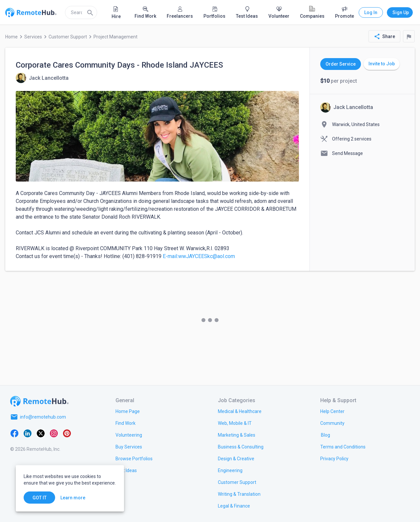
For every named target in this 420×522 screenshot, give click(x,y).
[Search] (90, 12)
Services (33, 37)
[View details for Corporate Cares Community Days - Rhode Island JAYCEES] (42, 78)
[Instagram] (54, 433)
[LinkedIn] (28, 433)
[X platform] (41, 433)
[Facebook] (14, 433)
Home (11, 37)
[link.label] (332, 411)
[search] (81, 12)
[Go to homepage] (39, 401)
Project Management (115, 37)
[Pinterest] (67, 433)
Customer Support (68, 37)
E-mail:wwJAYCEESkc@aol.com (199, 256)
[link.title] (128, 411)
